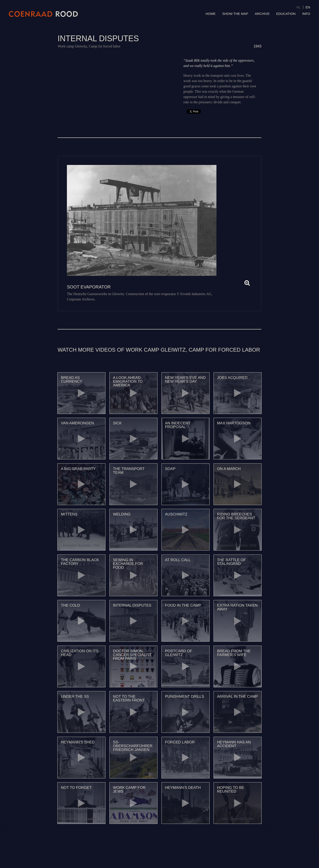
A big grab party (78, 469)
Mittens (69, 514)
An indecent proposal (178, 425)
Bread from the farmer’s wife (234, 653)
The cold (70, 605)
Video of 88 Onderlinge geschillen (116, 86)
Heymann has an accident (234, 744)
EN (308, 7)
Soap (170, 469)
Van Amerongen (77, 423)
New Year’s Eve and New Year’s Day (185, 380)
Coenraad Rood (43, 14)
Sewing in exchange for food (128, 564)
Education (286, 14)
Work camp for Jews (129, 790)
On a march (229, 469)
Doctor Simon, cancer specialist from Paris (132, 655)
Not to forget (76, 788)
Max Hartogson (234, 423)
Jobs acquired (232, 378)
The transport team (129, 471)
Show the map (235, 14)
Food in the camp (183, 605)
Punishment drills (185, 697)
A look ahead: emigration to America (128, 381)
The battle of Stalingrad (231, 562)
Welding (122, 514)
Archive (262, 14)
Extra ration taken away (237, 607)
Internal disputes (132, 605)
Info (306, 14)
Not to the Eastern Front (129, 698)
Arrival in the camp (238, 697)
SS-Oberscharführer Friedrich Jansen (133, 746)
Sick (117, 423)
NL (299, 7)
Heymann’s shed (78, 742)
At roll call (178, 560)
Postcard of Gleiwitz (179, 653)
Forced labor (180, 742)
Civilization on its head (80, 653)
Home (211, 14)
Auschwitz (176, 514)
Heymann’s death (183, 788)
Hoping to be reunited (231, 790)
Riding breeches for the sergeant (236, 516)
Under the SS (75, 697)
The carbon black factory (80, 562)
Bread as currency (72, 380)
